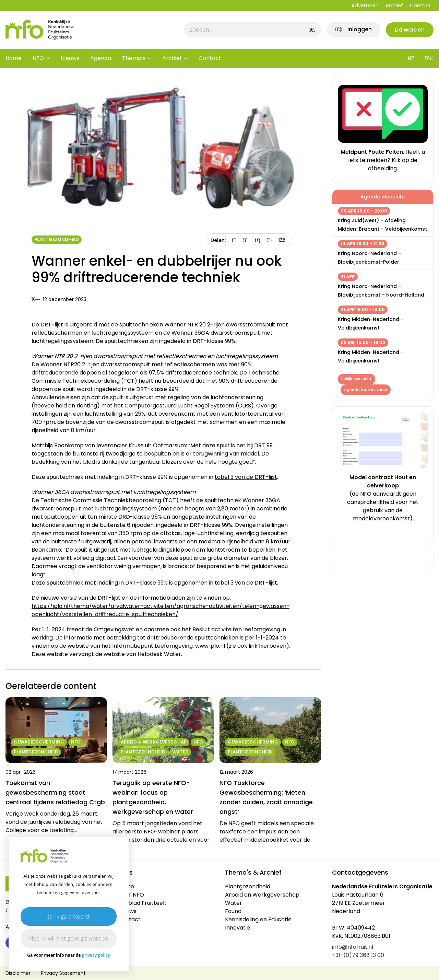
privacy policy (96, 955)
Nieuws (70, 58)
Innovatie (238, 928)
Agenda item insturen (366, 390)
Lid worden (410, 30)
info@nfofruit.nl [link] (353, 947)
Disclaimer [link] (18, 973)
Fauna (233, 911)
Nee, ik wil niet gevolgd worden (69, 938)
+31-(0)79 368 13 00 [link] (358, 955)
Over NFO (131, 895)
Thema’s (134, 58)
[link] (353, 30)
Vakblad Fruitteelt (142, 903)
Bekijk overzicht (357, 379)
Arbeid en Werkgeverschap (262, 895)
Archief (394, 5)
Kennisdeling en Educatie (258, 919)
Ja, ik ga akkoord (69, 916)
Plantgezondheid (57, 239)
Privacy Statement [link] (63, 973)
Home (14, 58)
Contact (420, 5)
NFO (38, 58)
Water (234, 903)
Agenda (101, 58)
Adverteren (365, 5)
